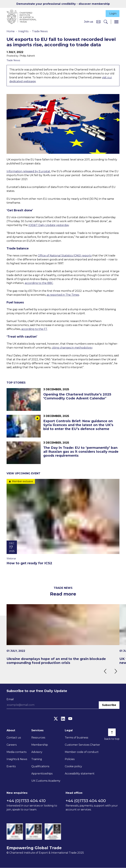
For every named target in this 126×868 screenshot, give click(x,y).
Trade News (40, 31)
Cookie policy (73, 767)
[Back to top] (112, 733)
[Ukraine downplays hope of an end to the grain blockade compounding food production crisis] (63, 635)
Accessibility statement (80, 774)
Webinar (11, 559)
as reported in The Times (63, 295)
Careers (12, 745)
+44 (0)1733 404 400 (86, 801)
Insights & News (17, 759)
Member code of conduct (82, 752)
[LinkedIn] (63, 719)
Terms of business (76, 738)
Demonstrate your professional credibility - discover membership (63, 4)
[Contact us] (98, 22)
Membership (40, 745)
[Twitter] (56, 719)
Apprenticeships (42, 774)
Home (11, 31)
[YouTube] (70, 719)
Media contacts (16, 752)
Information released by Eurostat (28, 171)
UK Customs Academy (46, 781)
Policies (70, 759)
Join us (89, 22)
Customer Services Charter (82, 745)
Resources (38, 738)
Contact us (14, 738)
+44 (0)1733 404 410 (26, 801)
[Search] (106, 22)
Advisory (37, 752)
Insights (23, 31)
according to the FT (34, 329)
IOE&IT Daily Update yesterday (49, 225)
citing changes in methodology (72, 348)
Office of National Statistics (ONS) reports (65, 256)
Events (11, 767)
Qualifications (40, 767)
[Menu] (116, 22)
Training (37, 759)
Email (10, 699)
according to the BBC (39, 283)
